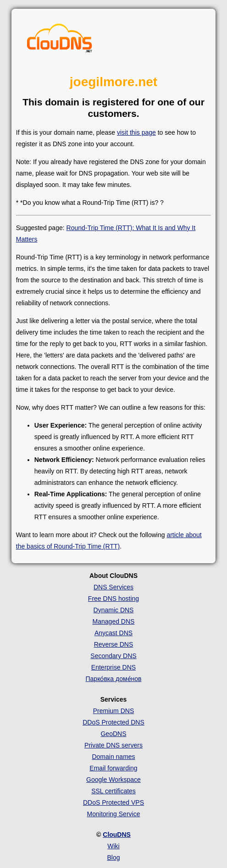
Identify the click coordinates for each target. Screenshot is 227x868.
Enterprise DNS (113, 667)
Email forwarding (113, 768)
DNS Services (113, 587)
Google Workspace (113, 780)
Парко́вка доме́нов (114, 679)
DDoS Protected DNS (113, 722)
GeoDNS (113, 734)
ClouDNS (117, 835)
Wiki (113, 846)
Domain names (113, 757)
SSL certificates (113, 791)
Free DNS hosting (113, 599)
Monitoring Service (114, 814)
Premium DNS (113, 711)
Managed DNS (114, 621)
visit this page (136, 132)
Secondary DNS (113, 656)
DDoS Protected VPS (113, 802)
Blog (113, 857)
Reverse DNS (114, 644)
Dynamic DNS (114, 610)
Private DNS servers (113, 745)
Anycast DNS (113, 633)
